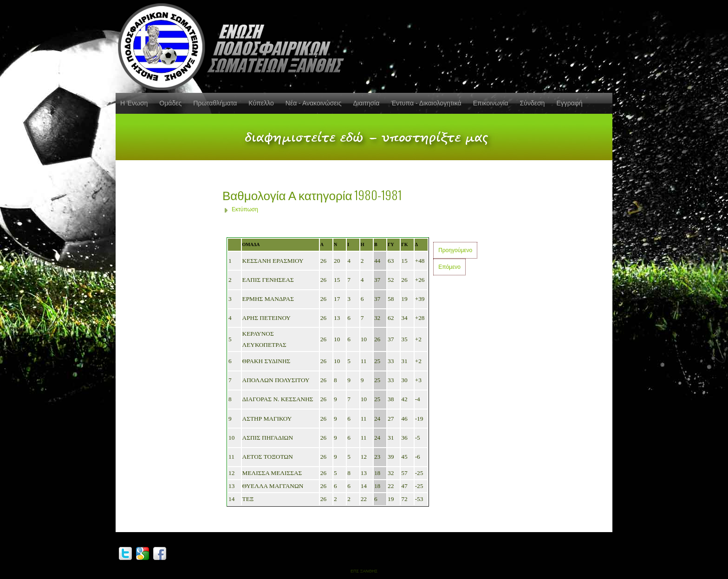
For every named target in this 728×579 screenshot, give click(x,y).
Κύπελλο (261, 103)
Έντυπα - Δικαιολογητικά (426, 103)
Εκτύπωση (245, 209)
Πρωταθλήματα (215, 103)
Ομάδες (170, 103)
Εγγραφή (569, 103)
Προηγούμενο (455, 250)
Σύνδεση (533, 103)
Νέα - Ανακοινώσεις (314, 103)
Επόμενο (449, 267)
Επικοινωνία (491, 103)
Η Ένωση (134, 103)
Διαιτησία (366, 103)
